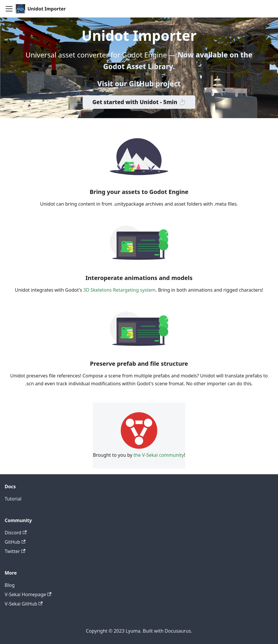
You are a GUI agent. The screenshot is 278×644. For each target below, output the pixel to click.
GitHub (15, 542)
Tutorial (13, 499)
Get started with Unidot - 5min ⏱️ (139, 102)
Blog (10, 585)
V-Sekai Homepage (28, 594)
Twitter (15, 551)
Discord (16, 533)
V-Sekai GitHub (24, 604)
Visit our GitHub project (139, 84)
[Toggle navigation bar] (9, 9)
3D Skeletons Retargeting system (119, 290)
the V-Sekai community (159, 455)
